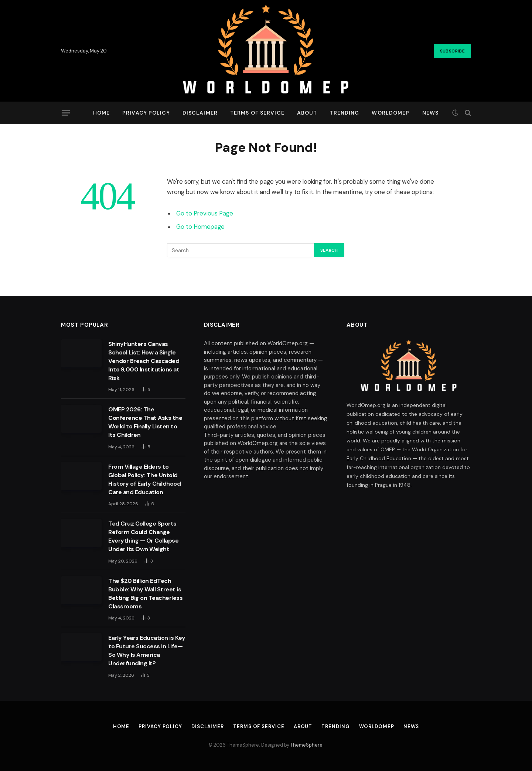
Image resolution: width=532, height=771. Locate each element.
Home (101, 113)
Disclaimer (200, 113)
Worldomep (391, 113)
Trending (344, 113)
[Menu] (66, 113)
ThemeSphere (306, 745)
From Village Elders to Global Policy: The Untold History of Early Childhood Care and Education (145, 479)
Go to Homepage (200, 227)
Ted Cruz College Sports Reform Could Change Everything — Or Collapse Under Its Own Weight (143, 536)
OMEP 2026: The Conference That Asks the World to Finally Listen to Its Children (145, 422)
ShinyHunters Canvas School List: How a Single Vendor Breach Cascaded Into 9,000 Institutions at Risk (144, 361)
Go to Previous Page (205, 213)
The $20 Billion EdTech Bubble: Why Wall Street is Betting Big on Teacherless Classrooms (146, 594)
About (307, 113)
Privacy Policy (146, 113)
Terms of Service (257, 113)
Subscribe (452, 51)
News (430, 113)
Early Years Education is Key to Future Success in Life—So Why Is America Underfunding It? (147, 651)
